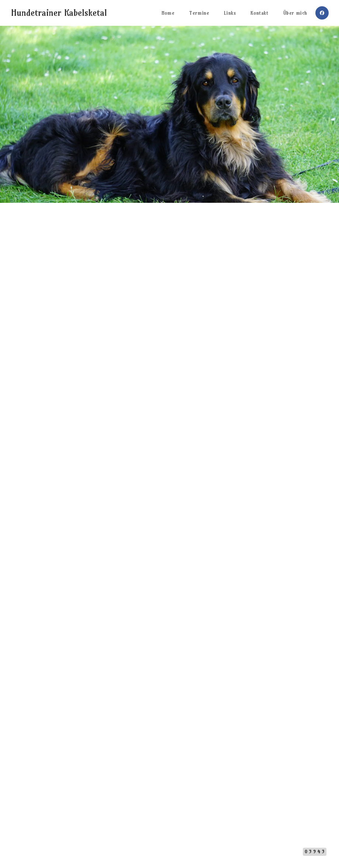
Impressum (155, 850)
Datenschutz (184, 850)
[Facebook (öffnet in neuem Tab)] (322, 13)
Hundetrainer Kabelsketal (59, 13)
